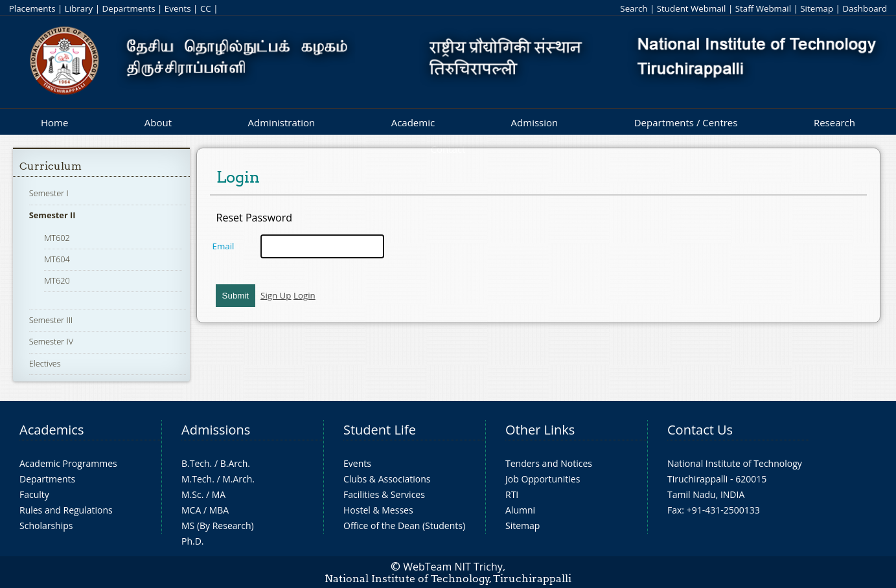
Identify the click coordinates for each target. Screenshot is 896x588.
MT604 (57, 259)
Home (54, 122)
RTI (512, 494)
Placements (32, 8)
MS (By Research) (218, 526)
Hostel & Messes (378, 510)
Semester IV (52, 341)
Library (79, 8)
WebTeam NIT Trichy (453, 567)
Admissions (216, 430)
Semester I (49, 193)
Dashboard (865, 8)
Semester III (51, 320)
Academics (52, 430)
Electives (45, 363)
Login (304, 295)
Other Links (540, 430)
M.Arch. (238, 479)
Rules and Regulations (66, 510)
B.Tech (196, 463)
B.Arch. (235, 463)
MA (219, 494)
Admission (535, 122)
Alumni (520, 510)
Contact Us (700, 430)
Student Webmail (692, 8)
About (158, 122)
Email (224, 246)
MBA (219, 510)
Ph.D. (193, 541)
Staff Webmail (763, 8)
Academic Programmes (68, 463)
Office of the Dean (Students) (404, 526)
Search (634, 8)
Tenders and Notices (549, 463)
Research (834, 122)
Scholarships (46, 526)
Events (178, 8)
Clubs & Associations (387, 479)
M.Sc (191, 494)
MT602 (57, 238)
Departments (129, 8)
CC (206, 8)
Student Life (380, 430)
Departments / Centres (686, 122)
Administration (282, 122)
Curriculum (51, 166)
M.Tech (197, 479)
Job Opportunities (543, 479)
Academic (413, 122)
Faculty (34, 494)
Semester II (52, 215)
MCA (191, 510)
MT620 (57, 280)
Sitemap (817, 8)
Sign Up (276, 295)
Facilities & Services (384, 494)
